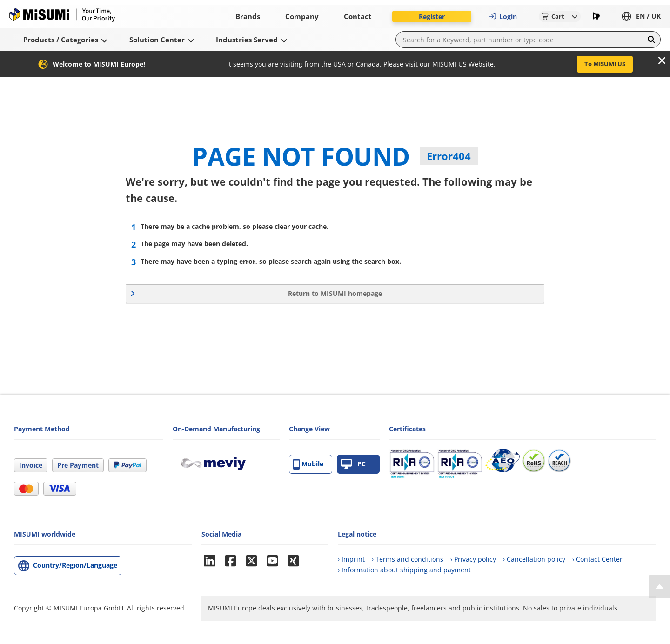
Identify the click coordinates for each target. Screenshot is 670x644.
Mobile (308, 464)
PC (353, 464)
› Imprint (351, 559)
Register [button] (432, 17)
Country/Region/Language (75, 565)
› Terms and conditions (408, 559)
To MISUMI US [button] (605, 64)
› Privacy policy (473, 559)
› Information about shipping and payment (404, 570)
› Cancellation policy (534, 559)
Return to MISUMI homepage (335, 293)
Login (503, 17)
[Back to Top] (660, 586)
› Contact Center (597, 559)
